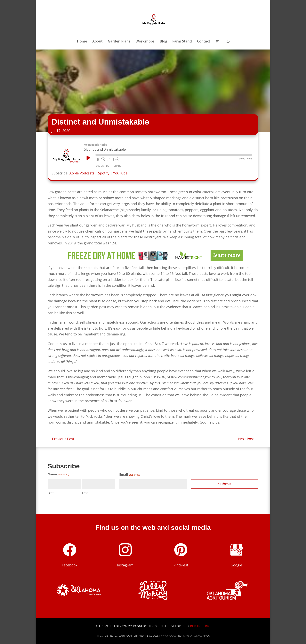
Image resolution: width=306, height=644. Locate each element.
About (97, 42)
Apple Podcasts (82, 173)
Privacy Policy (168, 636)
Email (130, 475)
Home (82, 42)
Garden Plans (119, 42)
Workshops (145, 42)
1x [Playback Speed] (110, 159)
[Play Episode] (88, 158)
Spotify (104, 173)
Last (85, 493)
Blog (164, 42)
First (51, 493)
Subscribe (102, 166)
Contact (204, 42)
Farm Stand (182, 42)
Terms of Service (192, 636)
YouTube (120, 173)
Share (117, 166)
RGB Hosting (200, 626)
